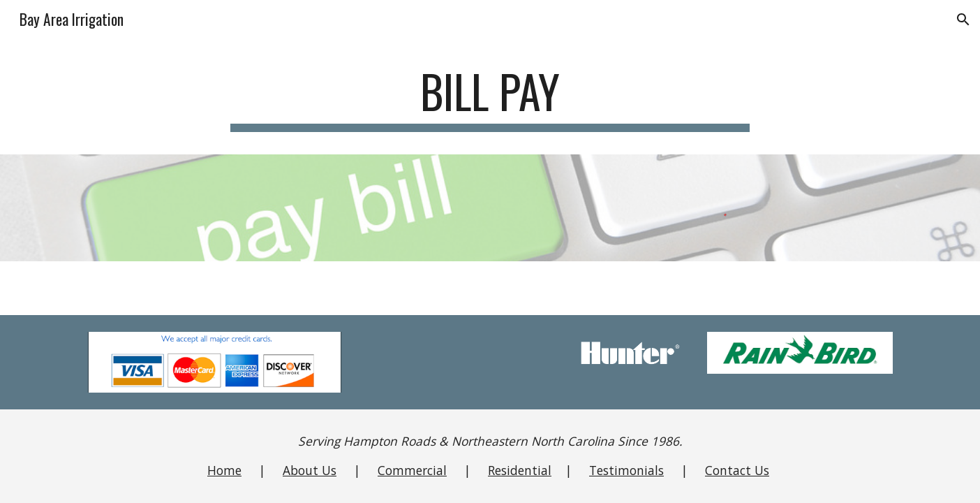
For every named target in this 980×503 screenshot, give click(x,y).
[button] (963, 20)
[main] (490, 98)
